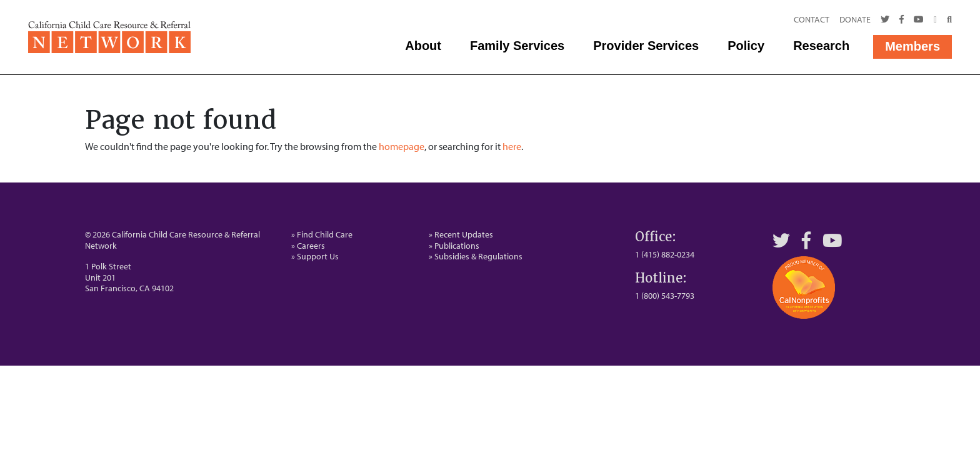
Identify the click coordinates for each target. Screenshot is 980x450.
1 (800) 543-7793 (665, 296)
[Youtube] (919, 20)
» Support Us (315, 256)
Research (821, 46)
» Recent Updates (461, 234)
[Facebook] (902, 20)
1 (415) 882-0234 (665, 254)
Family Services (517, 46)
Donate (855, 19)
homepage (402, 146)
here (512, 146)
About (423, 46)
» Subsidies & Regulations (476, 256)
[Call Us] (935, 20)
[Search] (947, 20)
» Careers (308, 246)
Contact (812, 19)
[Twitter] (885, 20)
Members (912, 46)
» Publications (454, 246)
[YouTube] (832, 240)
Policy (746, 46)
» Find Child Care (322, 234)
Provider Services (646, 46)
